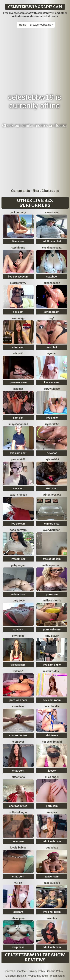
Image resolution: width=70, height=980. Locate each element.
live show (18, 241)
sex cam (18, 312)
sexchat (52, 453)
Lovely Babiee (18, 848)
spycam (18, 629)
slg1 (52, 318)
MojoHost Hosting (16, 976)
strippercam (52, 312)
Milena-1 (18, 671)
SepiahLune (18, 248)
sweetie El (18, 706)
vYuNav (52, 353)
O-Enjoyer (18, 742)
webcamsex (18, 594)
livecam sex (18, 559)
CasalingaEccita (52, 248)
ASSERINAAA (52, 212)
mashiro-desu (52, 671)
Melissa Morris (52, 601)
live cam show (52, 665)
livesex (52, 771)
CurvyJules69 (52, 389)
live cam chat (18, 453)
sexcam (18, 912)
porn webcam (18, 382)
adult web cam (52, 841)
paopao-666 (18, 459)
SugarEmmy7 (18, 283)
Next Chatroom (46, 191)
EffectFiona (18, 777)
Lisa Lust (18, 389)
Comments (20, 191)
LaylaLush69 (52, 459)
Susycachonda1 (18, 424)
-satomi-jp (18, 318)
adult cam (18, 347)
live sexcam (18, 524)
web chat (52, 488)
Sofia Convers (18, 530)
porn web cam (52, 629)
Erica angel (52, 777)
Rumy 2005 (18, 601)
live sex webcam (18, 277)
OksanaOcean (52, 283)
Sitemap (10, 971)
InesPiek (52, 812)
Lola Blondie (52, 706)
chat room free (18, 735)
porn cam (52, 594)
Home (22, 25)
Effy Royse (18, 636)
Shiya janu (18, 918)
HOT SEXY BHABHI (52, 742)
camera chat (52, 524)
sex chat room (52, 700)
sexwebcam (18, 665)
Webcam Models (38, 976)
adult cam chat (52, 241)
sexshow (52, 277)
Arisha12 (18, 353)
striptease (52, 735)
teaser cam (52, 877)
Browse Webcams (41, 25)
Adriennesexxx (52, 495)
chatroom (18, 771)
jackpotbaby (18, 212)
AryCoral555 (52, 424)
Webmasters (57, 976)
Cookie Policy (55, 971)
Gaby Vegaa (18, 565)
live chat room (52, 912)
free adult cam (52, 559)
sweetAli (52, 918)
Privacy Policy (37, 971)
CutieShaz (52, 848)
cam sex (18, 418)
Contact (22, 971)
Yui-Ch (18, 883)
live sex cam (52, 382)
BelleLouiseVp (52, 883)
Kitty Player (52, 636)
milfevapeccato (52, 565)
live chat (52, 347)
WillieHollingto (18, 812)
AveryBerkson (52, 530)
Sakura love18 (18, 495)
